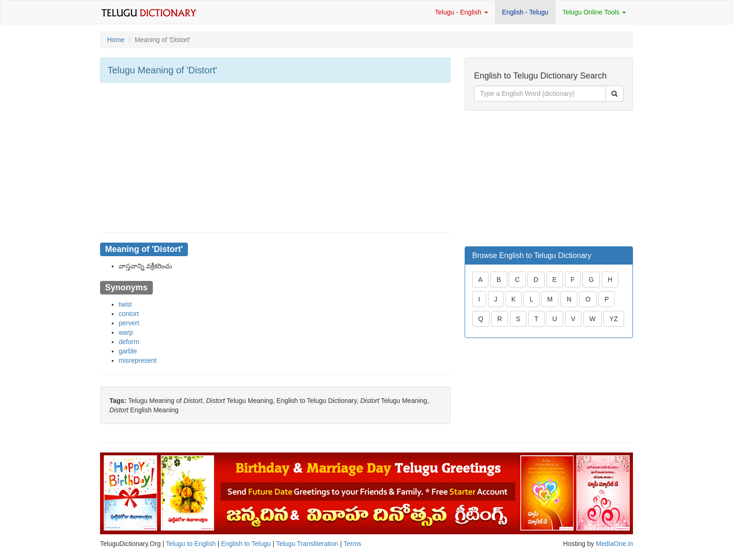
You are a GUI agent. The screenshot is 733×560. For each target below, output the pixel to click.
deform (129, 342)
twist (125, 304)
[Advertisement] (275, 158)
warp (126, 332)
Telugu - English (461, 12)
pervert (129, 323)
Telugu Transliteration (307, 544)
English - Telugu (525, 12)
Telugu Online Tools (594, 12)
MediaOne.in (614, 544)
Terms (352, 544)
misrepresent (138, 360)
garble (128, 351)
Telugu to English (191, 544)
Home (116, 40)
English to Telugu (246, 544)
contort (129, 314)
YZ (614, 319)
